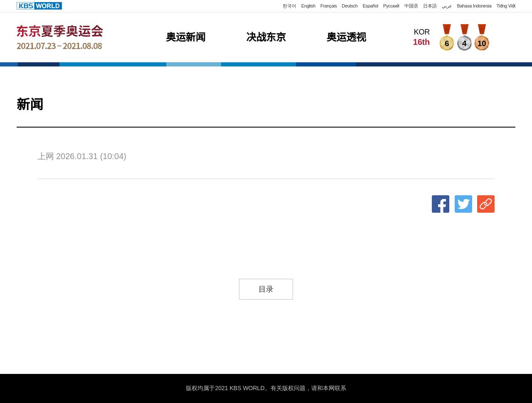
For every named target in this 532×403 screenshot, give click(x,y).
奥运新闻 (186, 37)
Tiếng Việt (506, 6)
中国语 (411, 6)
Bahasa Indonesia (474, 6)
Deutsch (350, 6)
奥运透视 (346, 37)
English (308, 6)
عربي (447, 6)
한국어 (289, 6)
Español (370, 6)
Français (329, 6)
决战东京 (266, 37)
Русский (391, 6)
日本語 (430, 6)
